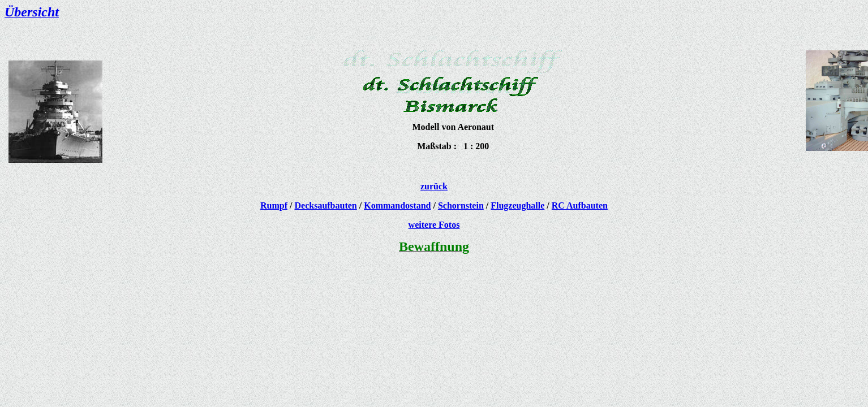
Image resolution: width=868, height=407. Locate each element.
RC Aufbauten (580, 205)
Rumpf (274, 205)
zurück (434, 186)
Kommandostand (397, 205)
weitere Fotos (434, 225)
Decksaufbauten (326, 205)
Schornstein (461, 205)
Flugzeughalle (517, 205)
